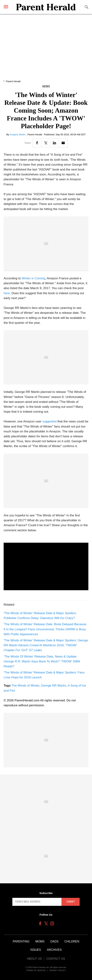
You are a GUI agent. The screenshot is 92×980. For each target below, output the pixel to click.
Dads (54, 941)
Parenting (21, 941)
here (7, 293)
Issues (36, 950)
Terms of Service (36, 970)
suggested (49, 421)
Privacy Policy (58, 970)
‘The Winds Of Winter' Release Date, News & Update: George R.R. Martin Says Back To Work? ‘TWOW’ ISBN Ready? (42, 661)
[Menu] (6, 7)
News (46, 86)
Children (72, 941)
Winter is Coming (33, 278)
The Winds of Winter (25, 686)
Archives (54, 950)
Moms (40, 941)
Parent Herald (13, 81)
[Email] (63, 143)
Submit (71, 902)
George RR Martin (53, 686)
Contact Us (56, 959)
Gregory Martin (18, 134)
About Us (34, 959)
